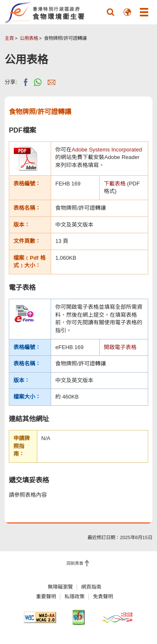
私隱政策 (75, 597)
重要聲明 (46, 597)
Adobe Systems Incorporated (107, 150)
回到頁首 (75, 563)
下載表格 (115, 184)
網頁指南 (91, 587)
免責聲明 (103, 597)
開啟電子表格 (120, 347)
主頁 (9, 38)
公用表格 (29, 38)
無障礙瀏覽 (60, 587)
